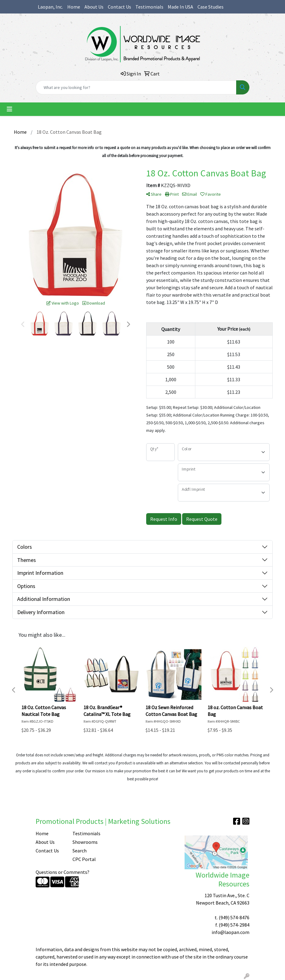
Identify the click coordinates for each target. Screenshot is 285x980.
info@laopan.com (230, 932)
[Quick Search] (136, 87)
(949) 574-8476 (234, 917)
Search (80, 851)
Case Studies (211, 7)
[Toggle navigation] (10, 109)
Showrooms (85, 842)
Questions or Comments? (62, 872)
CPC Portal (84, 859)
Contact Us (119, 7)
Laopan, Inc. (50, 7)
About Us (94, 7)
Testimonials (149, 7)
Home (74, 7)
